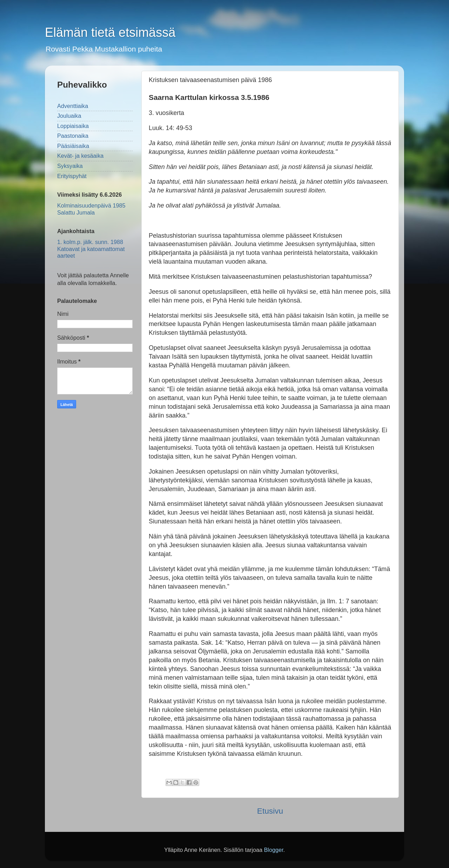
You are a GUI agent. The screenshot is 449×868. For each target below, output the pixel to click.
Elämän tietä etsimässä (110, 32)
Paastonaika (73, 136)
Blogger (273, 850)
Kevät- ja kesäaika (80, 156)
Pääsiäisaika (73, 146)
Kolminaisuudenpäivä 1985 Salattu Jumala (91, 209)
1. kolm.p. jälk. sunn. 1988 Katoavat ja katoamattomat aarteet (91, 249)
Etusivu (270, 811)
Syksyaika (70, 166)
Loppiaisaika (73, 126)
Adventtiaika (73, 106)
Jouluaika (69, 116)
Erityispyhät (72, 176)
